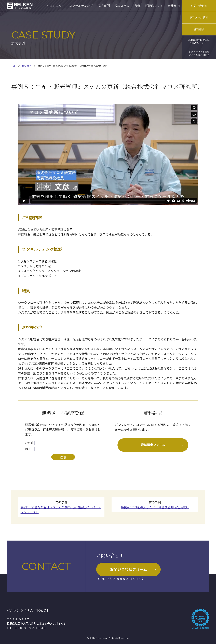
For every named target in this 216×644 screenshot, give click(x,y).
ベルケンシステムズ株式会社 (28, 610)
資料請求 (199, 29)
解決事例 (104, 6)
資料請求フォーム (162, 445)
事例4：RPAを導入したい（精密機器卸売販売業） (155, 507)
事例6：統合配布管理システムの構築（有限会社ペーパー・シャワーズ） (61, 509)
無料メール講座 (199, 17)
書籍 (137, 6)
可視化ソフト (154, 6)
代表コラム (122, 6)
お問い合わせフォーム (133, 569)
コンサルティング (81, 6)
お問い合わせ (199, 6)
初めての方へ (55, 6)
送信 (63, 457)
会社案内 (174, 6)
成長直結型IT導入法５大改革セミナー (199, 41)
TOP (13, 66)
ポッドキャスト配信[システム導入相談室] (199, 53)
